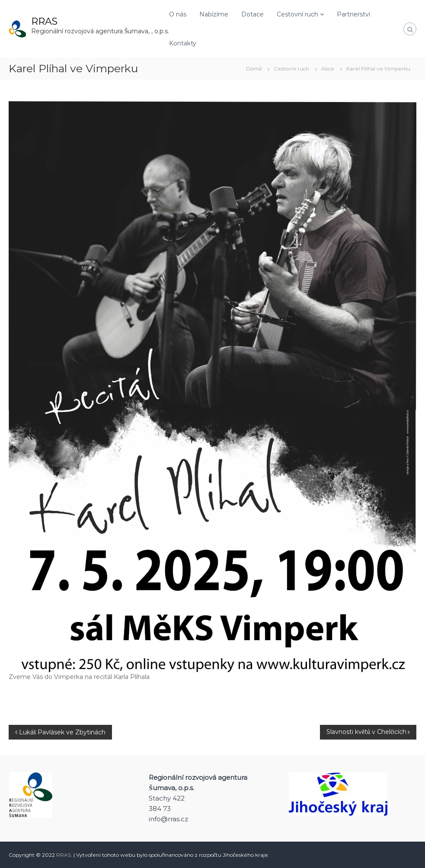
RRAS (44, 21)
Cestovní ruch (297, 14)
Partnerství (353, 14)
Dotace (252, 14)
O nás (178, 14)
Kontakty (183, 43)
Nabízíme (214, 14)
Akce (328, 69)
